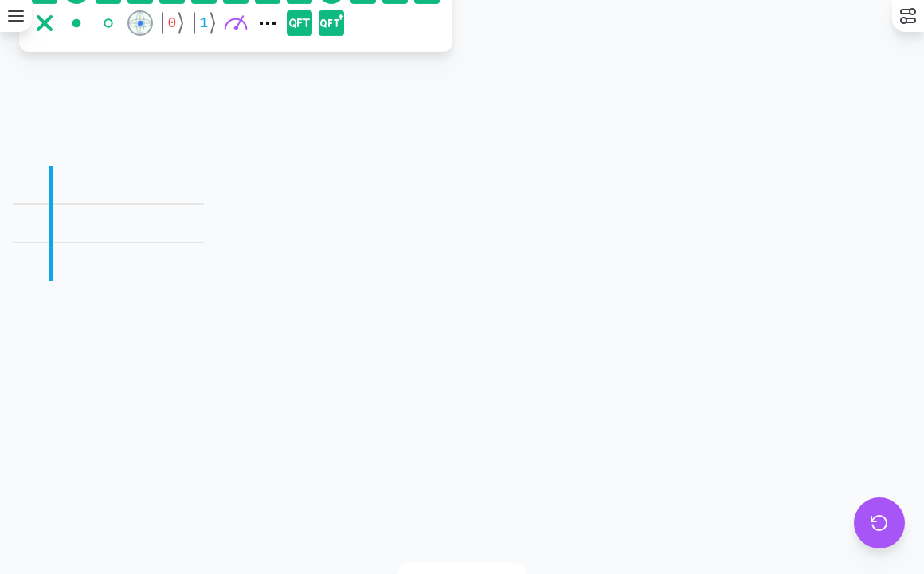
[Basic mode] (417, 529)
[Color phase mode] (445, 529)
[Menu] (16, 16)
